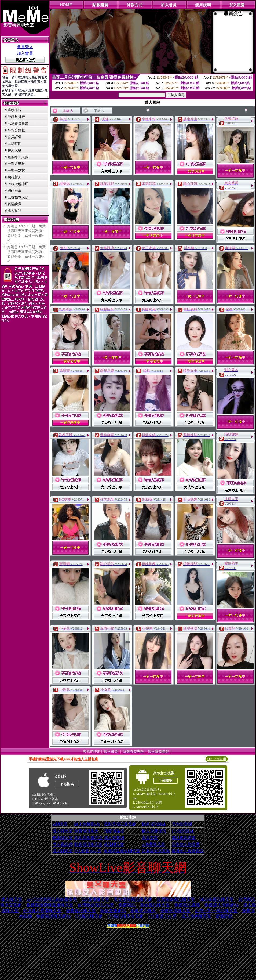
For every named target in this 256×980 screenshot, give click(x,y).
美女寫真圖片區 (88, 838)
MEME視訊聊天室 (217, 899)
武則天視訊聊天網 (120, 824)
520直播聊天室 (95, 899)
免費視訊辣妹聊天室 (122, 851)
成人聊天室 (62, 831)
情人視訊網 (62, 844)
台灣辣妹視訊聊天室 (176, 899)
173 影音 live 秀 (88, 851)
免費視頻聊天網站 (53, 916)
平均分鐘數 (16, 130)
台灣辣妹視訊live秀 (96, 905)
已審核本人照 (18, 197)
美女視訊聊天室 (155, 905)
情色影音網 (182, 824)
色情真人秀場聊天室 (42, 911)
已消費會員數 (18, 123)
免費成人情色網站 (221, 905)
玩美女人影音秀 (186, 844)
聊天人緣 (14, 150)
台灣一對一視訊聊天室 (216, 911)
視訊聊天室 (62, 838)
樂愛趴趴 (224, 916)
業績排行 (14, 110)
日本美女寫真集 (156, 851)
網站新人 (14, 177)
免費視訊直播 (187, 905)
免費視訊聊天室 (81, 911)
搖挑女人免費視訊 (188, 851)
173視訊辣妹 (183, 831)
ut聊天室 (60, 824)
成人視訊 (14, 211)
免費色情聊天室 (175, 911)
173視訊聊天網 (89, 916)
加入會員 (25, 53)
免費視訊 (127, 905)
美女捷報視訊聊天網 (133, 899)
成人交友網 (114, 838)
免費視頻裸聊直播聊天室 (50, 905)
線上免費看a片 (87, 824)
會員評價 (14, 137)
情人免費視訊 (154, 831)
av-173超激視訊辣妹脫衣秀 (52, 899)
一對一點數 (16, 170)
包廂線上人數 (18, 157)
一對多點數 (16, 164)
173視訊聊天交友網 (125, 916)
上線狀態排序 (18, 184)
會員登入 (25, 47)
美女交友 (150, 838)
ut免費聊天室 (153, 844)
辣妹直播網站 (113, 911)
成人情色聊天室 (196, 916)
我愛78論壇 (114, 831)
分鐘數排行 (16, 117)
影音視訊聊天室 (88, 844)
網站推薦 (14, 191)
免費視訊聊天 (86, 831)
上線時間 (14, 144)
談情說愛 (14, 204)
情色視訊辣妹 (154, 824)
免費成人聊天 (143, 911)
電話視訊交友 (184, 838)
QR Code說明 (217, 759)
